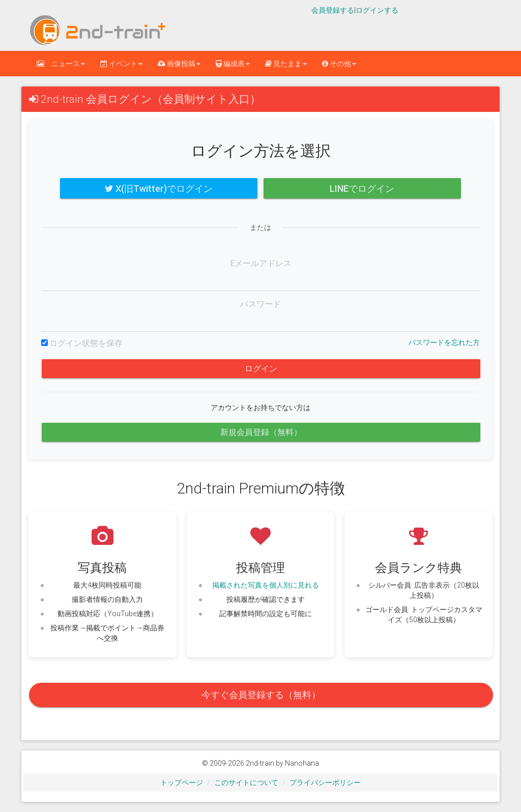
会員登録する (333, 10)
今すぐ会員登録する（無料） (261, 695)
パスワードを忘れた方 (444, 342)
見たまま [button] (286, 64)
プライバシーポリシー (325, 782)
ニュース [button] (61, 64)
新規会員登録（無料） (261, 432)
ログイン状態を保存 (86, 343)
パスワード (260, 304)
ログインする (377, 10)
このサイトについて (246, 782)
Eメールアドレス (261, 263)
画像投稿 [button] (179, 64)
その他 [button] (339, 64)
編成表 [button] (233, 64)
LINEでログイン (362, 188)
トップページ (182, 782)
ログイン (261, 369)
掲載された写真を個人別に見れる (266, 585)
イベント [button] (121, 64)
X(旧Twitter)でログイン (159, 188)
